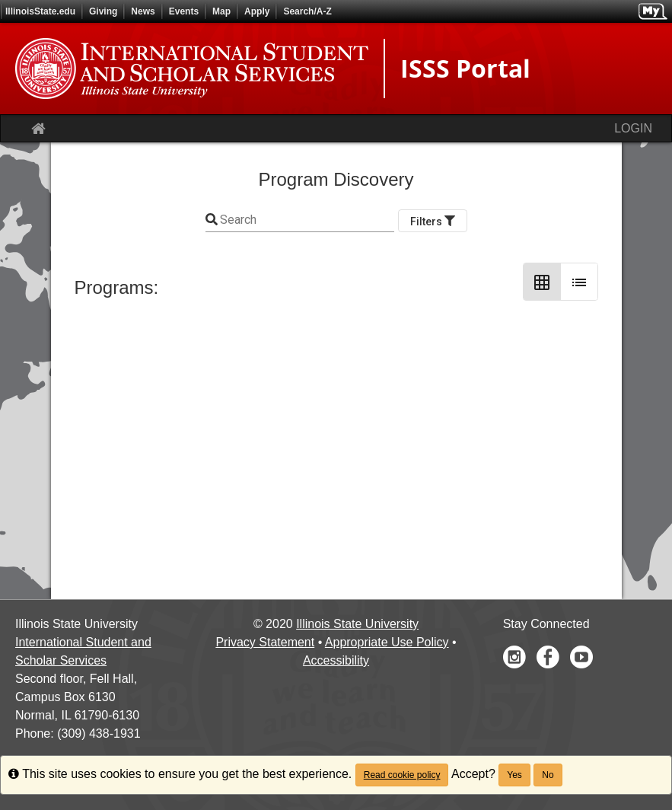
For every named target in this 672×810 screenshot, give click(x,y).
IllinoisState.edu (40, 11)
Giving (103, 11)
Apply (257, 11)
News (143, 11)
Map (221, 11)
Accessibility (336, 660)
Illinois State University (357, 624)
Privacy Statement (265, 642)
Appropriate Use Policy (387, 642)
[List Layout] (579, 282)
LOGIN (633, 128)
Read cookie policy (402, 775)
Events (184, 11)
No (548, 775)
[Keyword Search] (306, 220)
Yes (514, 775)
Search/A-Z (307, 11)
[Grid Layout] (542, 282)
